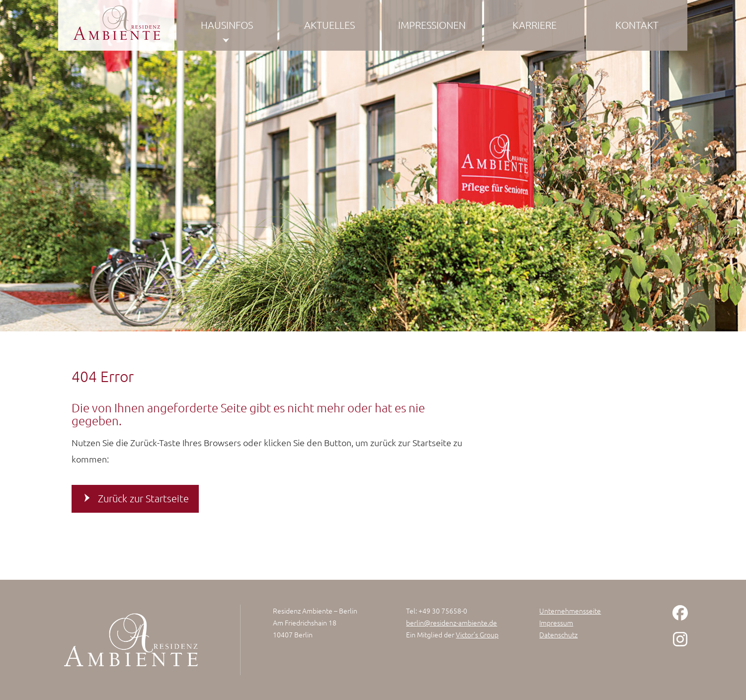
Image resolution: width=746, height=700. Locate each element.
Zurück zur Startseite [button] (143, 498)
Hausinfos (227, 25)
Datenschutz (558, 634)
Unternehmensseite (570, 611)
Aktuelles (330, 25)
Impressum (556, 622)
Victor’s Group (477, 634)
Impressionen (432, 25)
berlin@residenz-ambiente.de (452, 622)
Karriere (535, 25)
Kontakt (637, 25)
